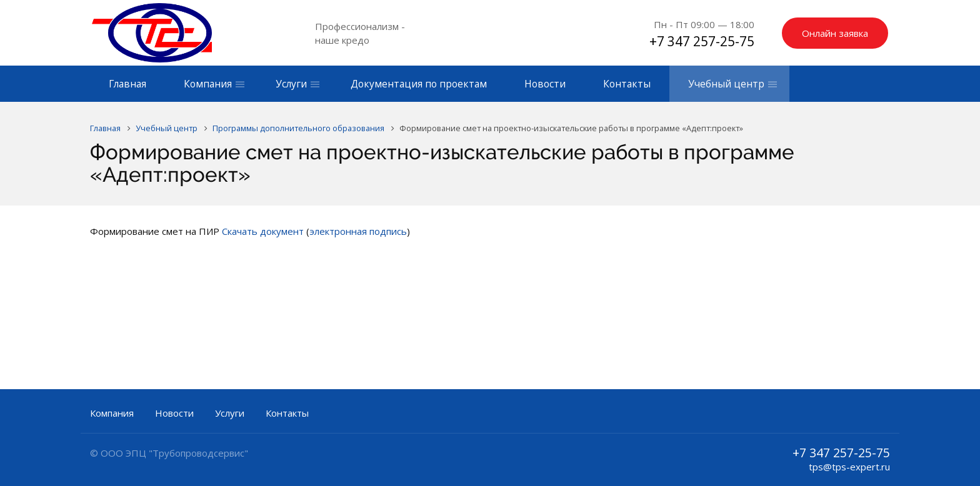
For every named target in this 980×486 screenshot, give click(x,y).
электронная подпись (358, 231)
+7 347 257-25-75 (702, 41)
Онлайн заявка (835, 33)
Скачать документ (263, 231)
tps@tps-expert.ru (849, 467)
